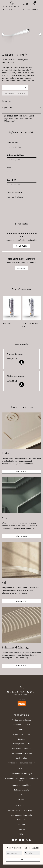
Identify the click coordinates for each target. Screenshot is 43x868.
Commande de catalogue (22, 774)
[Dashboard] (31, 4)
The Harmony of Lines (21, 749)
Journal (22, 829)
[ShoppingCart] (34, 4)
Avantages (21, 101)
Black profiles (21, 758)
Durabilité (21, 820)
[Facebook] (13, 840)
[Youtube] (20, 840)
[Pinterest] (30, 840)
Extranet (22, 799)
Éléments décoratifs (22, 725)
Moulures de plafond (21, 734)
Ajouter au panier (15, 93)
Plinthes (21, 730)
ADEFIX (7, 324)
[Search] (24, 4)
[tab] (21, 101)
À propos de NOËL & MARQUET (22, 810)
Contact (21, 825)
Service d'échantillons (22, 785)
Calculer (21, 246)
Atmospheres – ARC (21, 744)
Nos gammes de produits (22, 815)
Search (22, 268)
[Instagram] (16, 840)
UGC (21, 834)
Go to (23, 860)
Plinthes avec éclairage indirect (22, 763)
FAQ (21, 795)
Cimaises (21, 739)
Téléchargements (21, 790)
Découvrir (22, 472)
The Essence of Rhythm (21, 753)
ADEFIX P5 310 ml (30, 325)
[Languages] (27, 4)
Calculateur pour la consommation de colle (21, 779)
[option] (21, 34)
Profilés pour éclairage (21, 720)
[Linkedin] (23, 840)
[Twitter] (27, 840)
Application (21, 107)
